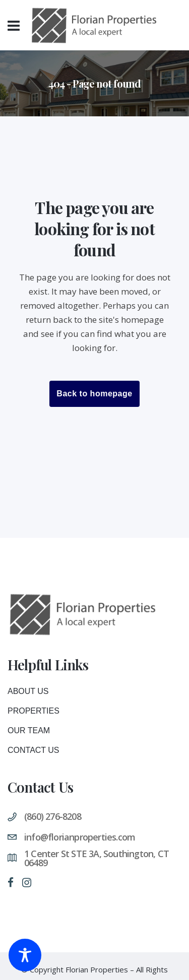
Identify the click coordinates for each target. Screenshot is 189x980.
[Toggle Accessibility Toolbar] (25, 955)
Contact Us (34, 755)
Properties (34, 715)
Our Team (29, 735)
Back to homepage (94, 394)
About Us (28, 696)
